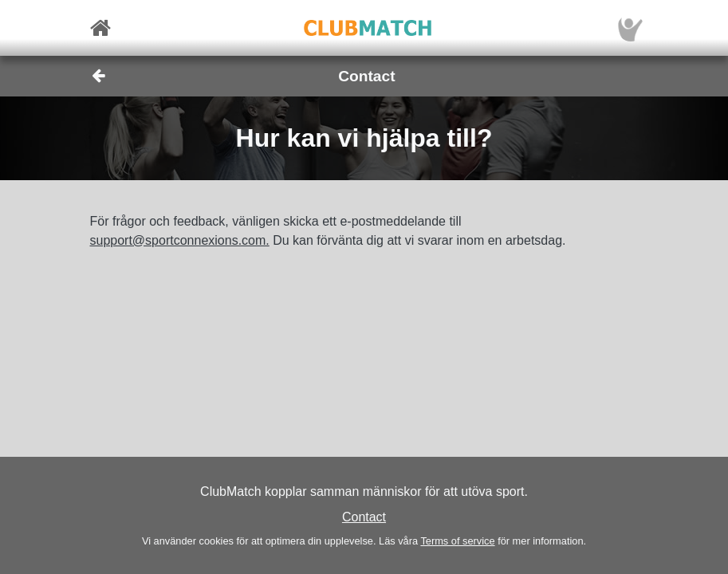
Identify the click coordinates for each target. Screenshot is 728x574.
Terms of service (457, 541)
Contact (364, 517)
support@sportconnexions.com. (180, 240)
